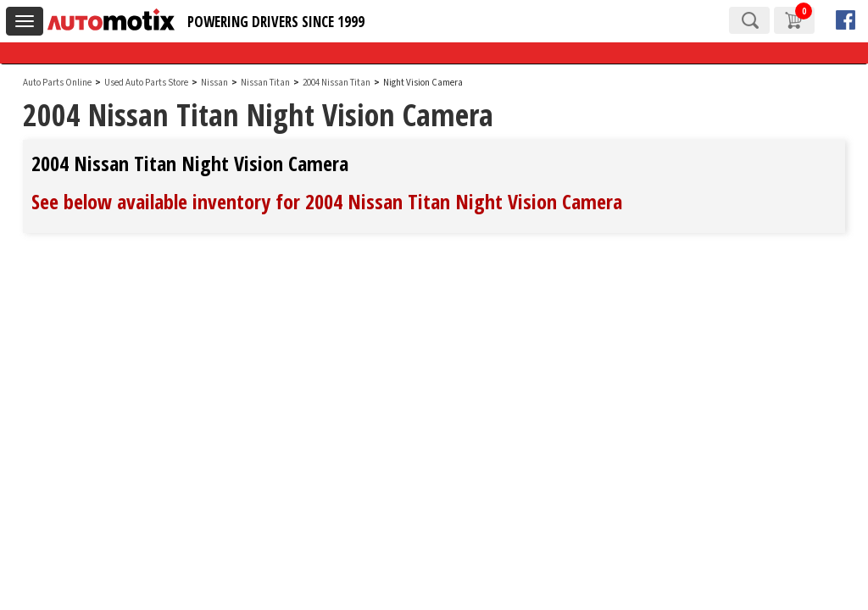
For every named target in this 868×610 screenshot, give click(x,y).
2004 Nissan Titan (337, 83)
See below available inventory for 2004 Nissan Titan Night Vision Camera (327, 201)
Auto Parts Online (57, 83)
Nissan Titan (266, 83)
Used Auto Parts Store (146, 83)
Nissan (214, 83)
